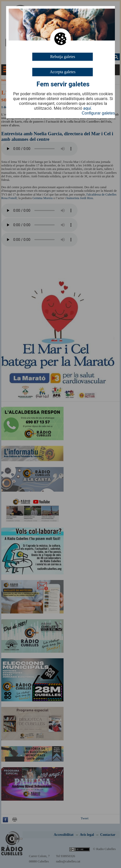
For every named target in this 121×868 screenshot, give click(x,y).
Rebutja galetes (63, 57)
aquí (87, 108)
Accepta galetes (63, 72)
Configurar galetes (98, 113)
